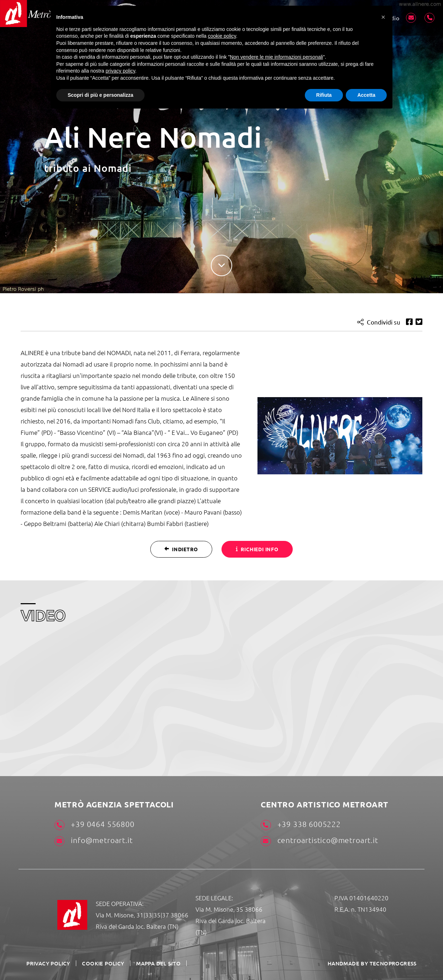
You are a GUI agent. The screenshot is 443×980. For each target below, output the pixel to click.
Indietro (181, 549)
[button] (383, 17)
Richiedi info (257, 549)
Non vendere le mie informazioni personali (276, 57)
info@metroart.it (93, 841)
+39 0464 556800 (94, 825)
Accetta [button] (366, 95)
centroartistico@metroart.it (319, 841)
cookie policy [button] (222, 36)
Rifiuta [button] (324, 95)
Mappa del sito (152, 963)
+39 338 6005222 (301, 825)
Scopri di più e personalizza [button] (100, 95)
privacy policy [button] (121, 71)
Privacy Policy (47, 963)
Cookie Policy (99, 963)
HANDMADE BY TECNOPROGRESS (375, 963)
